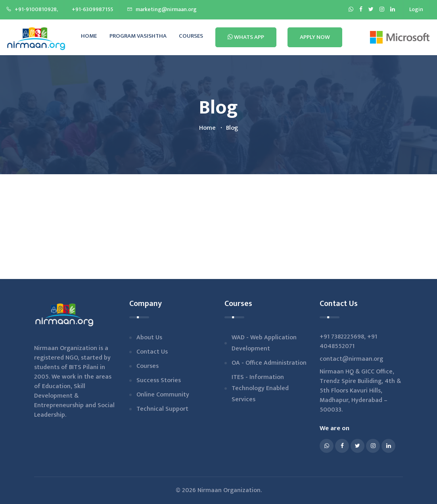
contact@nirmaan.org (351, 359)
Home (89, 36)
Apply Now (315, 37)
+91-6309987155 (92, 9)
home (207, 128)
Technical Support (162, 409)
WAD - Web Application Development (264, 343)
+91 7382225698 (342, 337)
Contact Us (152, 352)
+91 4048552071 (348, 341)
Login (416, 9)
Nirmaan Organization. (230, 490)
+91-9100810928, (32, 9)
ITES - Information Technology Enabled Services (260, 388)
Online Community (163, 395)
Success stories (159, 380)
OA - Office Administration (269, 363)
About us (149, 338)
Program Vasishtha (138, 36)
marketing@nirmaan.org (162, 9)
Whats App (246, 37)
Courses (191, 36)
